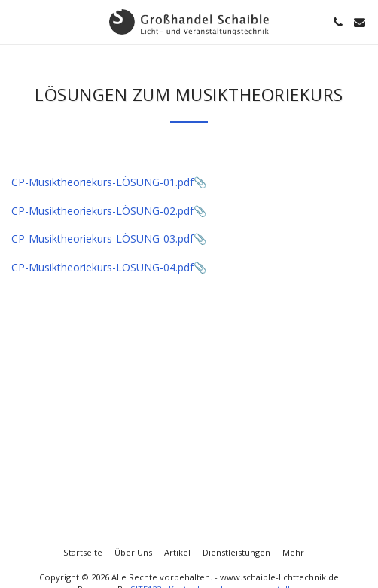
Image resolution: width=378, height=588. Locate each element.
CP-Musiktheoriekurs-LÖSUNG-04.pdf (102, 267)
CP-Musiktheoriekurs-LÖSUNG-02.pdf (102, 211)
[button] (17, 21)
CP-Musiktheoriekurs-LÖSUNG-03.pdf (102, 239)
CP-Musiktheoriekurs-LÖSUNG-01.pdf (102, 182)
